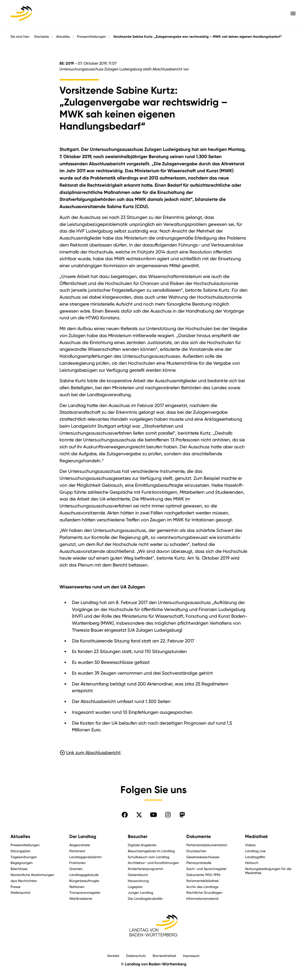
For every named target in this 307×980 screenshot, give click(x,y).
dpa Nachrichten (24, 881)
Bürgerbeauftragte (84, 881)
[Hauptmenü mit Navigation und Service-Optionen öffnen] (293, 13)
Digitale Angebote (142, 845)
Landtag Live (255, 851)
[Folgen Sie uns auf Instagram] (168, 815)
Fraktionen (77, 863)
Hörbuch (252, 863)
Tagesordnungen (24, 857)
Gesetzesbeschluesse (203, 857)
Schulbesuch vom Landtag (149, 857)
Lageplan (135, 887)
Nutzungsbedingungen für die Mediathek (268, 871)
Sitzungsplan (21, 851)
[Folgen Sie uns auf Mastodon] (182, 815)
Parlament (77, 851)
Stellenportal (20, 892)
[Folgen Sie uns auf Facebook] (125, 815)
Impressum (191, 956)
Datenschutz (136, 956)
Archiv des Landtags (202, 887)
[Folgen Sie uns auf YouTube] (153, 815)
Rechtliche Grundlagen (204, 892)
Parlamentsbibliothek (203, 881)
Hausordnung (138, 881)
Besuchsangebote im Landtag (151, 851)
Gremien (76, 869)
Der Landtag (83, 836)
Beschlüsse (19, 869)
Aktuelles (63, 37)
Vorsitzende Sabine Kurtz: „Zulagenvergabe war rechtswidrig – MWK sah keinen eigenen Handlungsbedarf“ (198, 37)
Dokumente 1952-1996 (203, 875)
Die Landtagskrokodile (145, 898)
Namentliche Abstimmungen (32, 875)
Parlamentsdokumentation (207, 845)
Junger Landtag (141, 892)
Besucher (138, 836)
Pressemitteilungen (92, 37)
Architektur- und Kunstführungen (153, 863)
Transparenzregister (85, 892)
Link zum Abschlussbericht (90, 752)
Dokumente (199, 836)
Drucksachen (196, 851)
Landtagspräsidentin (86, 857)
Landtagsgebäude (84, 875)
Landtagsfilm (255, 857)
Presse (15, 887)
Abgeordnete (80, 845)
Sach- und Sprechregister (207, 869)
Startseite (41, 37)
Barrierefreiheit (164, 956)
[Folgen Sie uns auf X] (139, 815)
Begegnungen (22, 863)
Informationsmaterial (202, 898)
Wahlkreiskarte (81, 898)
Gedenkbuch (138, 875)
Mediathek (257, 836)
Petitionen (77, 887)
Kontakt (113, 956)
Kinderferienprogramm (145, 869)
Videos (250, 845)
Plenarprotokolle (199, 863)
